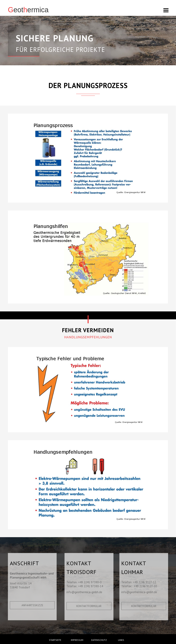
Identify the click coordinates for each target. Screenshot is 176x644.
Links (121, 640)
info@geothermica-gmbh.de (84, 592)
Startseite (55, 640)
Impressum (77, 640)
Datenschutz (99, 640)
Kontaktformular (89, 606)
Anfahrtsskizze (32, 605)
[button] (169, 9)
